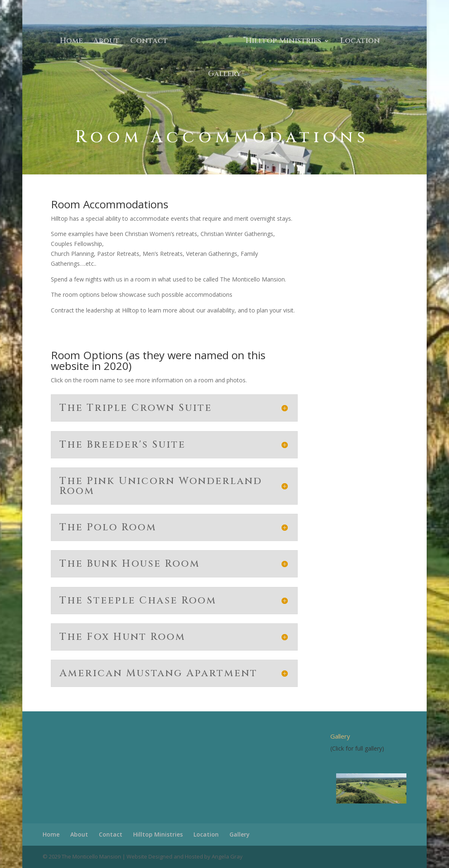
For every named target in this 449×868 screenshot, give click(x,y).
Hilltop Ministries (283, 42)
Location (360, 42)
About (106, 42)
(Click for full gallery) (357, 748)
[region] (368, 788)
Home (71, 42)
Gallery (224, 75)
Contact (149, 42)
